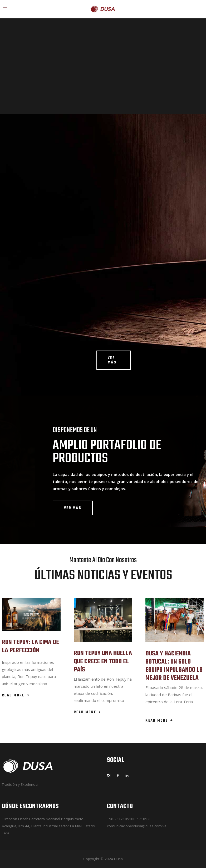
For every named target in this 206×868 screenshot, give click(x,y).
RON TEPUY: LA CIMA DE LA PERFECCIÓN (30, 646)
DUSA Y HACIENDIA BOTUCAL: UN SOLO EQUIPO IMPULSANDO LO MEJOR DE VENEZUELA (174, 666)
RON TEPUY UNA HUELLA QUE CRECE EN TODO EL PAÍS (103, 662)
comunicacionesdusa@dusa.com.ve (137, 826)
